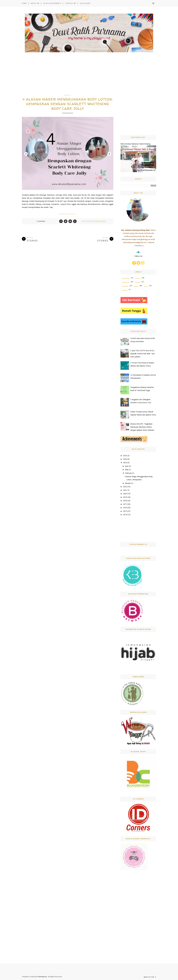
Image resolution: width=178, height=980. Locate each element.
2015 (125, 511)
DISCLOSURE (85, 3)
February (128, 473)
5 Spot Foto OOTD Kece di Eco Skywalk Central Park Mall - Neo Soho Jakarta (143, 354)
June (127, 466)
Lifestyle (138, 279)
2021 (125, 490)
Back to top (150, 977)
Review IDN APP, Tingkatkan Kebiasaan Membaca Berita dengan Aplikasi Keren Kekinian (142, 427)
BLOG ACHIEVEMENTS (52, 3)
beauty (68, 95)
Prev (26, 154)
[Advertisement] (68, 77)
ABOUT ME (35, 3)
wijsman (125, 290)
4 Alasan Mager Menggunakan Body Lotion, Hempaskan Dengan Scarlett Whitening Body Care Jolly (68, 104)
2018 (125, 501)
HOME (24, 3)
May (127, 469)
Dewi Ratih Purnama (99, 221)
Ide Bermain (126, 279)
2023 (125, 463)
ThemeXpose (42, 977)
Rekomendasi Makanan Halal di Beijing (135, 144)
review (136, 286)
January (128, 483)
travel (146, 286)
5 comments (41, 221)
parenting (125, 286)
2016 (125, 508)
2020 (125, 494)
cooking (138, 282)
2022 (125, 487)
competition (126, 282)
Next (109, 154)
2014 (125, 515)
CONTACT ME (71, 3)
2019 (125, 497)
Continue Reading (68, 214)
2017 (125, 504)
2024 (125, 459)
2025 (125, 456)
